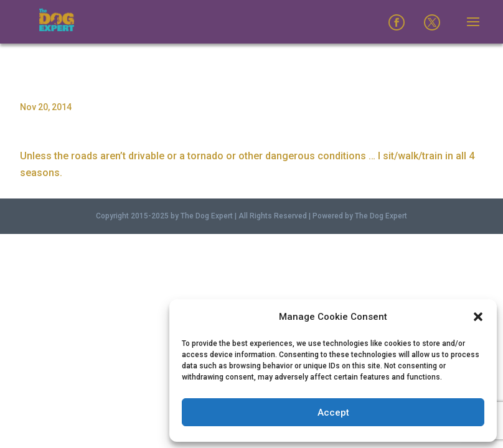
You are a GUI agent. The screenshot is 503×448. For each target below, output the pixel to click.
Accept (333, 413)
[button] (478, 317)
